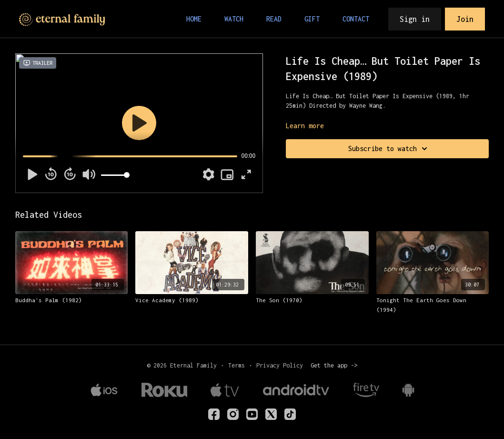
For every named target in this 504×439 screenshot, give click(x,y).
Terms (237, 365)
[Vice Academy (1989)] (192, 300)
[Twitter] (271, 414)
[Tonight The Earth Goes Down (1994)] (433, 305)
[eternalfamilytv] (233, 414)
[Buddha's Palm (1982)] (72, 300)
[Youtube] (252, 414)
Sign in (415, 19)
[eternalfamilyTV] (214, 414)
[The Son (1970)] (312, 300)
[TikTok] (290, 414)
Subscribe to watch (389, 149)
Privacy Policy (280, 365)
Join (465, 19)
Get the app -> (334, 365)
